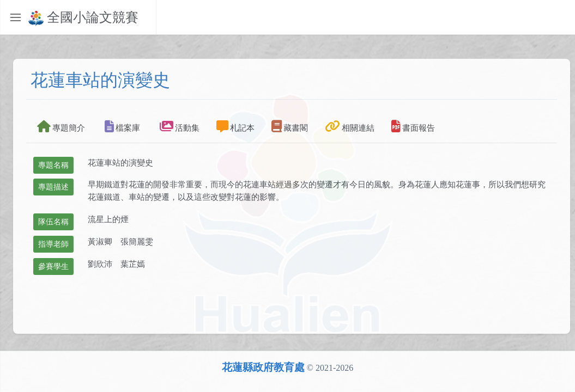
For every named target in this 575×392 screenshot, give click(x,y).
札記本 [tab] (235, 126)
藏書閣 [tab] (290, 126)
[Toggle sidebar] (15, 17)
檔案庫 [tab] (122, 126)
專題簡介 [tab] (61, 126)
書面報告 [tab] (413, 126)
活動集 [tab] (180, 126)
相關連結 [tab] (350, 126)
